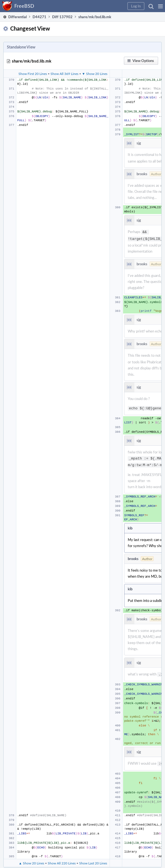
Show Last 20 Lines (93, 858)
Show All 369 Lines (64, 74)
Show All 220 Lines (62, 858)
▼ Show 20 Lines (95, 74)
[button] (160, 6)
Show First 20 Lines (33, 74)
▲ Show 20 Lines (31, 858)
